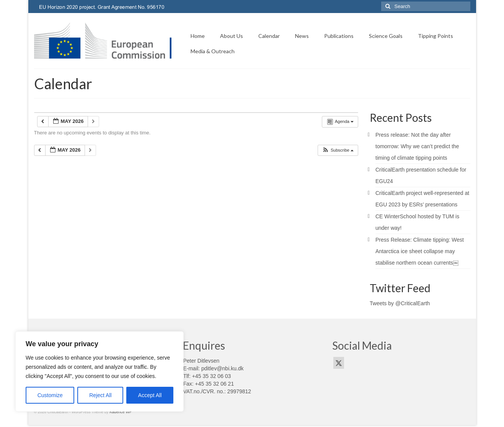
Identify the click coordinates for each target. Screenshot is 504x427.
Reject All (100, 395)
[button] (338, 150)
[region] (99, 371)
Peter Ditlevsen (201, 361)
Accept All (150, 395)
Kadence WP (121, 412)
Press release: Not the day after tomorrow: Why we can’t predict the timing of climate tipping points (417, 146)
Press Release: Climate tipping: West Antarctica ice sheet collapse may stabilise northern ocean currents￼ (420, 251)
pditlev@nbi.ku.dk (223, 368)
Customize (50, 395)
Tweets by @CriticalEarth (400, 303)
